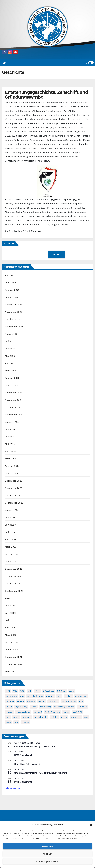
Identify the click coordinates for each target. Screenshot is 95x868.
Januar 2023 (12, 562)
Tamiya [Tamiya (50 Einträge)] (64, 717)
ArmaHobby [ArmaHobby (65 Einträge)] (11, 696)
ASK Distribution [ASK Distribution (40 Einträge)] (35, 696)
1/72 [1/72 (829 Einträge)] (30, 691)
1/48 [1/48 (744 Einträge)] (22, 691)
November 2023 (14, 488)
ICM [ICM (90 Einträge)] (81, 701)
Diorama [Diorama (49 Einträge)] (10, 701)
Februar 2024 (12, 466)
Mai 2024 (10, 444)
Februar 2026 (12, 290)
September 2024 (14, 415)
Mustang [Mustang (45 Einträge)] (38, 712)
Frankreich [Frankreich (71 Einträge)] (53, 701)
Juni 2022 (10, 613)
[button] (91, 825)
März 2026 (11, 283)
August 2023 (12, 510)
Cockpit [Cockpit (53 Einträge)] (68, 696)
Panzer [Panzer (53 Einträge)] (66, 712)
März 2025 (11, 371)
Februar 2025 (12, 378)
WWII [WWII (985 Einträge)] (8, 722)
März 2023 (11, 547)
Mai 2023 (10, 532)
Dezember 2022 (14, 569)
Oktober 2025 (12, 319)
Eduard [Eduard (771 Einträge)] (20, 701)
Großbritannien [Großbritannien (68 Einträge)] (69, 701)
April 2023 (11, 539)
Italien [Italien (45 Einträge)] (9, 707)
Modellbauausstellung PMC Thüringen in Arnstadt (40, 773)
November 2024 (14, 400)
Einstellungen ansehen (47, 861)
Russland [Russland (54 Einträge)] (26, 717)
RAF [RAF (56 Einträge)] (8, 717)
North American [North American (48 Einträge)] (52, 712)
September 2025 (14, 327)
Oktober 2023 (12, 495)
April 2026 (11, 275)
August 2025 (12, 334)
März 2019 (10, 672)
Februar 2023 (12, 554)
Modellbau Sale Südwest (27, 764)
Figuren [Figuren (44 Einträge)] (42, 701)
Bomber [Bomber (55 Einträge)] (50, 696)
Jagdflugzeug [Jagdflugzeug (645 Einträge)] (21, 707)
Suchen (9, 244)
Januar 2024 (12, 473)
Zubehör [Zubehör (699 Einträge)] (26, 722)
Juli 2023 (10, 517)
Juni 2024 (10, 437)
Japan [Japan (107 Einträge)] (34, 707)
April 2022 (11, 628)
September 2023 (14, 503)
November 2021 (13, 664)
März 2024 (11, 459)
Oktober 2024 (12, 407)
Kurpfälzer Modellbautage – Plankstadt (34, 747)
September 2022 (14, 591)
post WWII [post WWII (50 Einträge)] (78, 712)
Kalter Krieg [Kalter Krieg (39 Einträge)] (45, 707)
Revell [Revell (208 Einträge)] (16, 717)
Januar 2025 (12, 385)
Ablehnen (47, 854)
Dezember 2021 (13, 657)
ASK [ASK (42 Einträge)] (22, 696)
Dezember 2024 (14, 393)
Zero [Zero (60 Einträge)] (16, 722)
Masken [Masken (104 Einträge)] (10, 712)
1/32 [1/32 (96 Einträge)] (8, 691)
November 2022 (14, 576)
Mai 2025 (10, 356)
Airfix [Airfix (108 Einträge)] (72, 691)
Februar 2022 (12, 642)
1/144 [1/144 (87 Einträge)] (37, 691)
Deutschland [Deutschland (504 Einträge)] (81, 696)
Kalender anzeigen (13, 788)
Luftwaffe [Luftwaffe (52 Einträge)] (82, 707)
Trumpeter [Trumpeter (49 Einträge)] (76, 717)
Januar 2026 (12, 297)
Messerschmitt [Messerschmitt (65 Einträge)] (23, 712)
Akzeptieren (48, 846)
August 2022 (12, 598)
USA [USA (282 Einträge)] (86, 717)
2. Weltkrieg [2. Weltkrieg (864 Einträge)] (48, 691)
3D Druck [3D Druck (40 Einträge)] (62, 691)
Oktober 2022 (12, 584)
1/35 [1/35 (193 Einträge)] (15, 691)
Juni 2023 (10, 525)
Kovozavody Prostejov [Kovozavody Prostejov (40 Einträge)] (64, 707)
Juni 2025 (10, 349)
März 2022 (11, 635)
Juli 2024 (10, 429)
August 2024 (12, 422)
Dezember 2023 (14, 481)
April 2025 (11, 363)
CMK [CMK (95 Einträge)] (59, 696)
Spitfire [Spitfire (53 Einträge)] (54, 717)
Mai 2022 (10, 620)
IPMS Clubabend (23, 755)
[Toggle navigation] (45, 63)
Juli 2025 (10, 341)
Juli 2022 (10, 606)
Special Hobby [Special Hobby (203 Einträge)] (41, 717)
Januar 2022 (12, 650)
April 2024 (11, 451)
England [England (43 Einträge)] (31, 701)
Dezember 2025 (14, 305)
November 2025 (14, 312)
